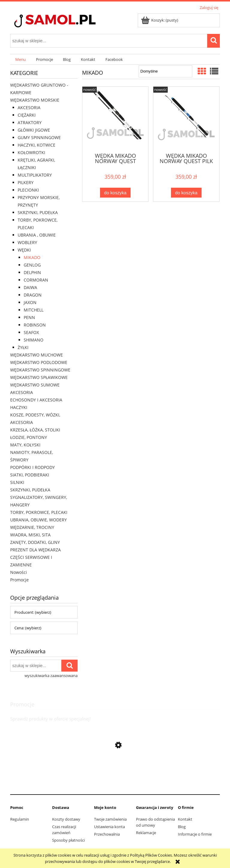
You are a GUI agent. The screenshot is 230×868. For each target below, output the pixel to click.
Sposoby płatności (68, 840)
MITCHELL (34, 310)
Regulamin (20, 819)
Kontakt (185, 819)
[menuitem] (21, 60)
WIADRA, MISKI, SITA (30, 535)
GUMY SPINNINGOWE (39, 137)
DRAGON (33, 295)
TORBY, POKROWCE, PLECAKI (39, 512)
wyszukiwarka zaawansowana (51, 676)
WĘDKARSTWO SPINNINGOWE (40, 370)
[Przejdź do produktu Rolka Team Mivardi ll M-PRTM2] (115, 785)
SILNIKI (17, 482)
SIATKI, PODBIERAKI (30, 475)
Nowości (19, 572)
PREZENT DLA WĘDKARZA (35, 550)
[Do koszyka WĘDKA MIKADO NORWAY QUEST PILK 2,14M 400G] (186, 193)
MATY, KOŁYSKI (25, 445)
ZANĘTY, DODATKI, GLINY (35, 542)
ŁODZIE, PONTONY (29, 437)
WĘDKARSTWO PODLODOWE (39, 362)
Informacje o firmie (195, 834)
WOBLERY (27, 242)
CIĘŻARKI (27, 115)
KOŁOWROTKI (31, 152)
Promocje (19, 580)
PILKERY (26, 182)
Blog (182, 827)
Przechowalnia (107, 834)
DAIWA (30, 287)
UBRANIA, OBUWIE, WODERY (38, 520)
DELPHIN (32, 272)
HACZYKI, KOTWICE (37, 145)
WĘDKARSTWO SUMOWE (35, 385)
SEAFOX (31, 332)
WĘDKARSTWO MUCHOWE (37, 355)
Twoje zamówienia (110, 819)
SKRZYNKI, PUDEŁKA (38, 212)
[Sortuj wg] (165, 71)
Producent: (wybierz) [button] (33, 612)
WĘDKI (24, 250)
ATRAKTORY (30, 122)
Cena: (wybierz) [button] (28, 628)
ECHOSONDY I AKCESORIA (36, 400)
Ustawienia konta (109, 827)
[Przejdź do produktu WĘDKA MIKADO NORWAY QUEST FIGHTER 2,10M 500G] (115, 119)
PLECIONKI (28, 190)
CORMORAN (36, 280)
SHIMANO (34, 340)
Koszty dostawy (66, 819)
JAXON (30, 302)
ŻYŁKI (23, 347)
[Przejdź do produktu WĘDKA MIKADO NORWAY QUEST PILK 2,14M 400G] (186, 119)
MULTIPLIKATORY (35, 175)
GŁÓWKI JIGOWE (34, 130)
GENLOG (32, 265)
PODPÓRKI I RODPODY (32, 467)
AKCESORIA (29, 107)
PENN (29, 317)
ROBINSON (35, 325)
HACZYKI (19, 407)
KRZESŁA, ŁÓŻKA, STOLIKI (35, 430)
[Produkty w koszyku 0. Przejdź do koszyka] (160, 20)
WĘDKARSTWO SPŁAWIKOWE (39, 377)
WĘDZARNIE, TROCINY (32, 527)
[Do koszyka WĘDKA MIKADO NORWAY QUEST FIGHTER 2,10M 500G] (115, 193)
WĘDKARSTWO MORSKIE (35, 100)
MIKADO (32, 257)
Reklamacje (146, 833)
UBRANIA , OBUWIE (37, 235)
